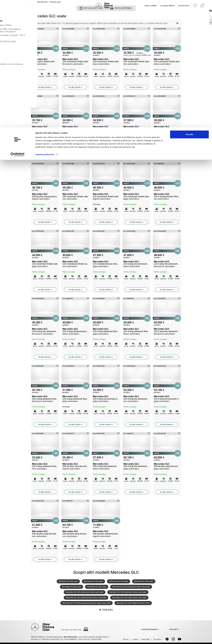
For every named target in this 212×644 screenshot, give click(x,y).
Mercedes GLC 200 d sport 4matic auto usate (129, 598)
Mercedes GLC (45, 62)
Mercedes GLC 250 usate (119, 581)
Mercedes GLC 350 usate (72, 587)
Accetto (189, 7)
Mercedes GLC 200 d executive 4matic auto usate (85, 592)
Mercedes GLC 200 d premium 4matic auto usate (128, 592)
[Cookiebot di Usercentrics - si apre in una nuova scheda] (18, 27)
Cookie (135, 639)
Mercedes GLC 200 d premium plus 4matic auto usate (86, 598)
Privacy (126, 639)
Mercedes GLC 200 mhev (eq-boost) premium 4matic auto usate (86, 603)
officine (173, 629)
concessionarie (149, 629)
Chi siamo (157, 639)
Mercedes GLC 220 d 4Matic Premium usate (133, 603)
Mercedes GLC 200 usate (68, 581)
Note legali (146, 639)
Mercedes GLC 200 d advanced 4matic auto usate (131, 587)
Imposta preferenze (45, 27)
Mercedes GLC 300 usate (144, 581)
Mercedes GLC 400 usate (97, 587)
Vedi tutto (106, 610)
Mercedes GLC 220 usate (93, 581)
